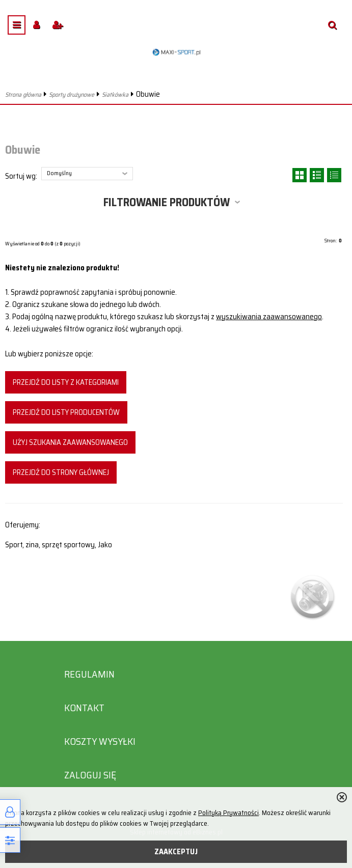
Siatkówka (115, 94)
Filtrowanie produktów (167, 202)
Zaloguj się (90, 775)
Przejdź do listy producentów (66, 412)
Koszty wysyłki (100, 741)
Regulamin (89, 674)
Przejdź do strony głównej (61, 472)
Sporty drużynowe (72, 94)
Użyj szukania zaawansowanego (70, 442)
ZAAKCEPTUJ (176, 852)
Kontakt (84, 708)
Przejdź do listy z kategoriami (66, 382)
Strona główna (23, 94)
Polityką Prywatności (228, 813)
